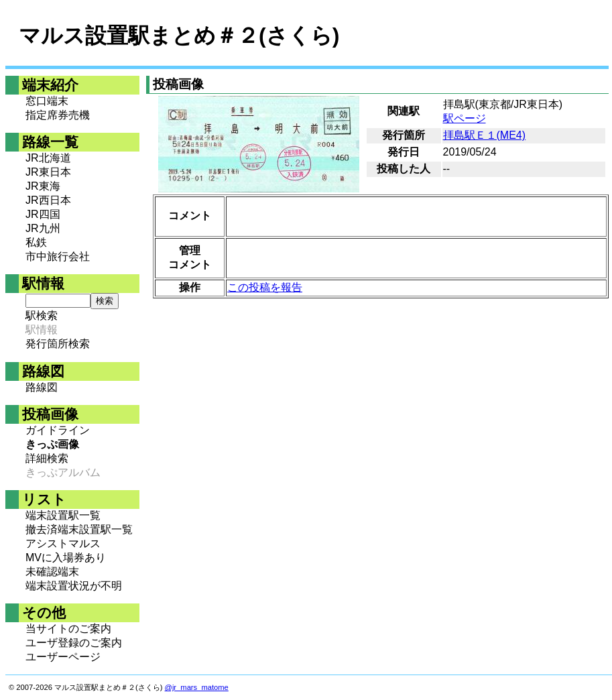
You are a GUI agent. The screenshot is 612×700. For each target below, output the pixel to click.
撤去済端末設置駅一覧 (79, 529)
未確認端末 (52, 572)
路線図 (42, 387)
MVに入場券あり (66, 558)
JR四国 (43, 214)
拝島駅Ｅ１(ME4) (485, 135)
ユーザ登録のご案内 (74, 643)
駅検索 (42, 315)
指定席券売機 (58, 115)
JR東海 (43, 186)
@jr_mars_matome (197, 687)
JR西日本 (48, 200)
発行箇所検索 (58, 344)
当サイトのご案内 (68, 629)
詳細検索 (47, 458)
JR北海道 (48, 158)
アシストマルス (63, 543)
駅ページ (465, 118)
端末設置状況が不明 (74, 586)
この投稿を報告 (265, 287)
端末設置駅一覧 (63, 515)
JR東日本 (48, 172)
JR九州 (43, 228)
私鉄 (36, 242)
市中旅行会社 (58, 256)
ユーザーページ (63, 657)
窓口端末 (47, 101)
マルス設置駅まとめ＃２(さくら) (179, 36)
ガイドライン (58, 430)
